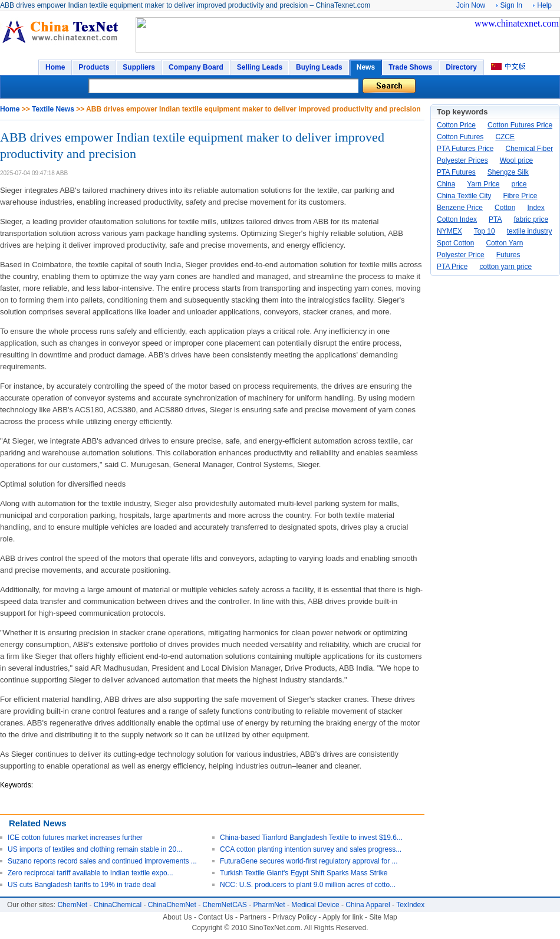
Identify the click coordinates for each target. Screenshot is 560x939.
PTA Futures (456, 172)
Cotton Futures (460, 137)
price (519, 184)
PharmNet (269, 905)
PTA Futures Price (465, 149)
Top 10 (485, 231)
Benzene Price (460, 208)
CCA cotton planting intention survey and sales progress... (311, 849)
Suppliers (139, 67)
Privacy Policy (294, 917)
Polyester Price (461, 255)
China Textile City (464, 196)
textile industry (530, 231)
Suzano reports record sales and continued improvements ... (102, 861)
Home (55, 67)
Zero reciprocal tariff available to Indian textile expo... (90, 873)
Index (536, 208)
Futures (508, 255)
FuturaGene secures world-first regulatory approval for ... (309, 861)
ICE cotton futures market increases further (75, 838)
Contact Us (215, 917)
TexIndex (410, 905)
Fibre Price (520, 196)
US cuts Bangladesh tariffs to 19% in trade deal (82, 885)
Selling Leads (260, 67)
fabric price (531, 219)
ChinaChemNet (172, 905)
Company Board (196, 67)
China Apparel (368, 905)
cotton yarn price (505, 267)
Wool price (516, 160)
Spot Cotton (455, 243)
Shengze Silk (508, 172)
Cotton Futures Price (520, 125)
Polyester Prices (462, 160)
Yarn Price (483, 184)
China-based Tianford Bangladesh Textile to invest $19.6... (311, 838)
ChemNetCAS (225, 905)
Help (544, 5)
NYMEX (449, 231)
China (446, 184)
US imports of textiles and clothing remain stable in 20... (95, 849)
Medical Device (315, 905)
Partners (253, 917)
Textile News (53, 109)
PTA (495, 219)
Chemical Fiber (529, 149)
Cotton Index (457, 219)
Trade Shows (410, 67)
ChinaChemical (118, 905)
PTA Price (452, 267)
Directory (461, 67)
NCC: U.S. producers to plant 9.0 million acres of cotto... (308, 885)
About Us (177, 917)
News (366, 67)
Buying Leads (319, 67)
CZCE (505, 137)
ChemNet (72, 905)
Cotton (505, 208)
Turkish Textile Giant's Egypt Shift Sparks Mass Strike (304, 873)
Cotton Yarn (504, 243)
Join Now (471, 5)
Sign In (511, 5)
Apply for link (343, 917)
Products (94, 67)
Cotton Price (456, 125)
